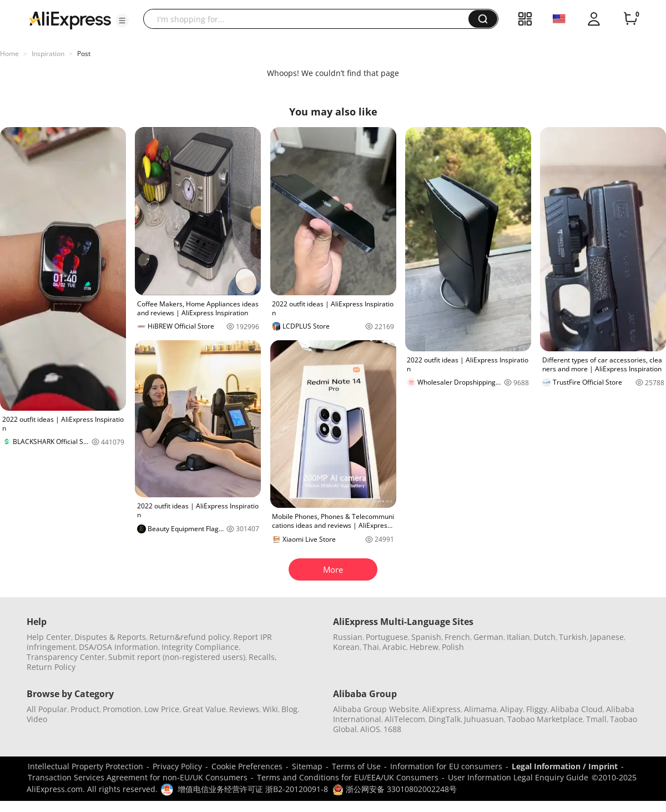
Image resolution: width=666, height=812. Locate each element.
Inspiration (48, 54)
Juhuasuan (484, 719)
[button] (122, 21)
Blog (289, 709)
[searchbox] (310, 19)
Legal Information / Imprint (565, 766)
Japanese (607, 637)
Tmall (596, 719)
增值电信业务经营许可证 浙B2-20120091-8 (253, 789)
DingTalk (445, 719)
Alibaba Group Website (376, 709)
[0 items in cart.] (630, 19)
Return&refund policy (190, 637)
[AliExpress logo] (70, 19)
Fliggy (537, 709)
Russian (348, 637)
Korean (346, 647)
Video (37, 719)
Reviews (244, 709)
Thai (371, 647)
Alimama (480, 709)
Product (85, 709)
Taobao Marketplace (545, 719)
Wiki (270, 709)
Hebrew (424, 647)
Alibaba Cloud (577, 709)
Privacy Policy (177, 766)
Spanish (426, 637)
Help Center (49, 637)
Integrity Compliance (200, 647)
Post (84, 54)
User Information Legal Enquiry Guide (518, 777)
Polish (453, 647)
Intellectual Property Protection (85, 766)
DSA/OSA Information (118, 647)
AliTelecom (405, 719)
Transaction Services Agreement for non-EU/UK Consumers (138, 777)
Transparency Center (66, 657)
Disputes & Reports (110, 637)
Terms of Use (356, 766)
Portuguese (387, 637)
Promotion (122, 709)
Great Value (204, 709)
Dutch (544, 637)
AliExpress (442, 709)
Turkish (573, 637)
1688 (392, 729)
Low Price (162, 709)
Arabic (394, 647)
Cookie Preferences (247, 766)
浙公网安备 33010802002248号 (395, 789)
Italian (518, 637)
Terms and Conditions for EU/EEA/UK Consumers (348, 777)
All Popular (47, 709)
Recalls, (263, 657)
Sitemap (307, 766)
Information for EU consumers (446, 766)
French (457, 637)
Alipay (511, 709)
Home (9, 54)
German (488, 637)
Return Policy (51, 667)
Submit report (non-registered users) (177, 657)
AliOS (370, 729)
